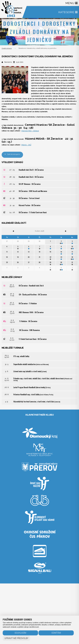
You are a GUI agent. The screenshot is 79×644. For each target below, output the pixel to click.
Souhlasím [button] (20, 633)
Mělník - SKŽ (26, 145)
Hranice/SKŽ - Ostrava (30, 131)
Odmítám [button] (56, 633)
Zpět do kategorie (12, 154)
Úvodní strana (7, 48)
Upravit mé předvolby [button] (16, 638)
